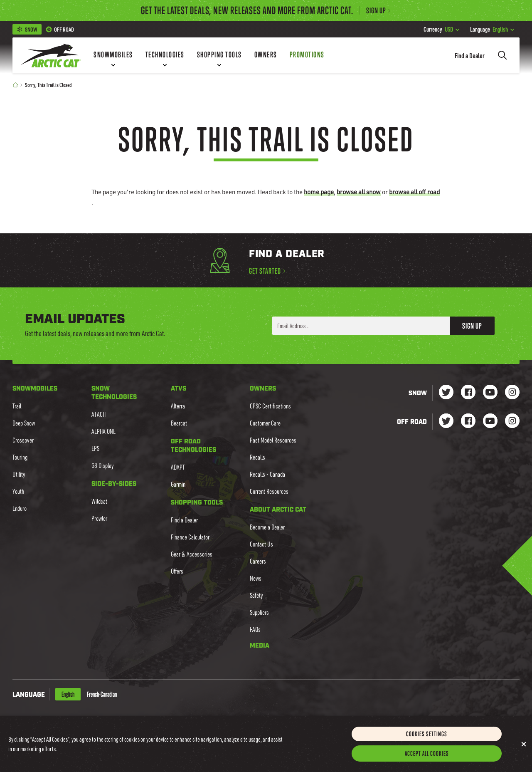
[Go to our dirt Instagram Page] (446, 422)
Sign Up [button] (472, 326)
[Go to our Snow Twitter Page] (446, 393)
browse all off (414, 192)
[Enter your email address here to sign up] (361, 326)
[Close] (524, 753)
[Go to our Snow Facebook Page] (468, 393)
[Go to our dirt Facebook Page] (468, 422)
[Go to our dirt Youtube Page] (490, 422)
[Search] (502, 55)
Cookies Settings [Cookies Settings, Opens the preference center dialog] (427, 743)
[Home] (15, 85)
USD (441, 29)
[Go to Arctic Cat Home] (51, 55)
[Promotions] (307, 55)
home (319, 192)
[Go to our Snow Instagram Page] (512, 393)
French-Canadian (102, 694)
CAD (85, 724)
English (492, 29)
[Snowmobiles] (113, 55)
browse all (359, 192)
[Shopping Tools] (219, 55)
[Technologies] (165, 55)
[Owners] (266, 55)
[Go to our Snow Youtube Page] (490, 393)
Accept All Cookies (427, 762)
